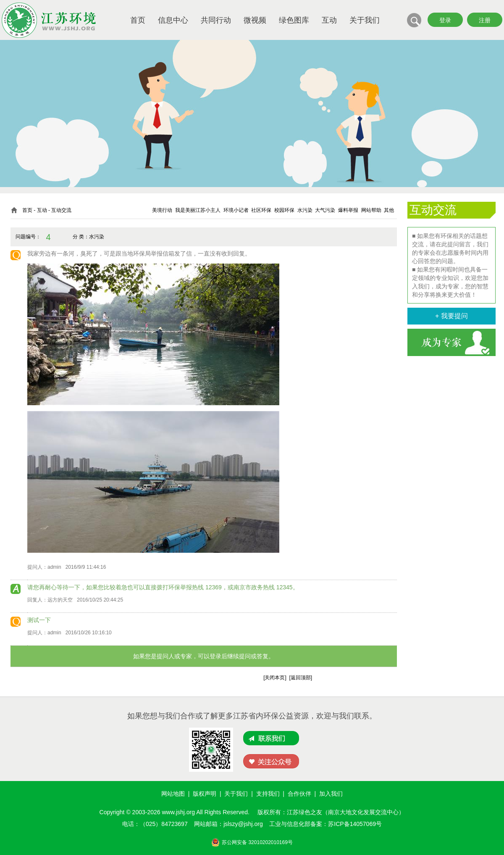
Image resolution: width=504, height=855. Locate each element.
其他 (389, 210)
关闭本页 (275, 678)
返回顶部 (301, 678)
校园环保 (284, 210)
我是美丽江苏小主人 (198, 210)
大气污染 (325, 210)
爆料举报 (348, 210)
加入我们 (331, 794)
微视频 (255, 20)
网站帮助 (371, 210)
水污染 (305, 210)
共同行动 (216, 20)
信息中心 (173, 20)
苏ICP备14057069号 (355, 824)
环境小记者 (236, 210)
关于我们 (365, 20)
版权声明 (205, 794)
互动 (329, 20)
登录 (445, 20)
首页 (138, 20)
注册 (485, 20)
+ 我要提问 (451, 316)
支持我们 (268, 794)
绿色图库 (294, 20)
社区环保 (261, 210)
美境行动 (162, 210)
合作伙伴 (299, 794)
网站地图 (173, 794)
